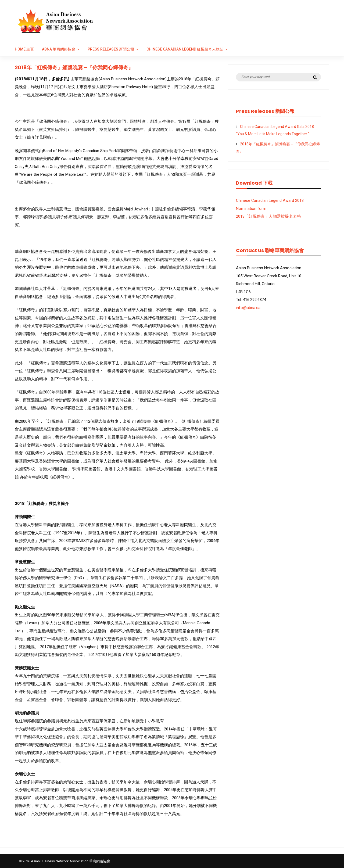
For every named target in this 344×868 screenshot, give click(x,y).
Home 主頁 (24, 49)
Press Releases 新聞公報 (111, 49)
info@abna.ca (248, 308)
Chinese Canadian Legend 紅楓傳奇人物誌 (185, 49)
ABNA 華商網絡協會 (59, 49)
